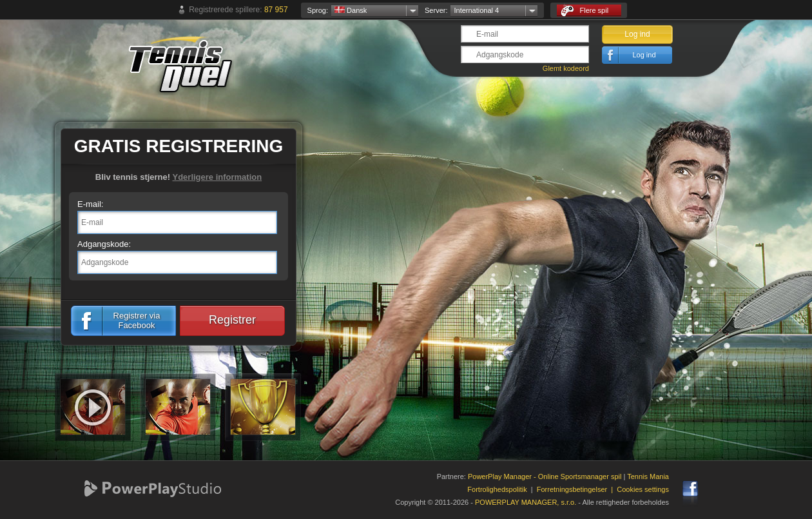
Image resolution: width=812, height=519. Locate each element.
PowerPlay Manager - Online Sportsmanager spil (545, 476)
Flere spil (585, 11)
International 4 (476, 10)
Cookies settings (643, 489)
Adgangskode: (104, 244)
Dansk (351, 10)
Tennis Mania (648, 476)
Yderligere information (217, 177)
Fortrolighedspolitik (497, 489)
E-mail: (90, 204)
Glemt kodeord (566, 68)
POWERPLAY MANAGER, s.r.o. (526, 502)
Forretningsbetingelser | (577, 489)
